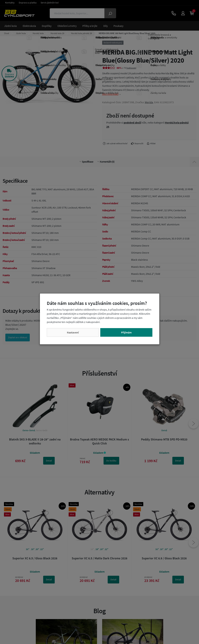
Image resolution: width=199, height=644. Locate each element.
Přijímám (126, 332)
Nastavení (73, 332)
